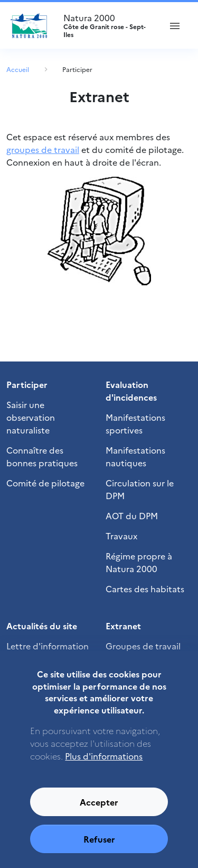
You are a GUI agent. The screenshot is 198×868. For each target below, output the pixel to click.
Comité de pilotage (45, 483)
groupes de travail (43, 149)
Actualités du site (42, 626)
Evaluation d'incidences (131, 391)
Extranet (123, 626)
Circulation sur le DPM (140, 489)
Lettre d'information (48, 646)
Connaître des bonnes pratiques (42, 456)
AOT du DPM (132, 516)
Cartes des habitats (145, 589)
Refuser (99, 849)
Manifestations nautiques (135, 456)
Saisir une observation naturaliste (31, 417)
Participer (77, 69)
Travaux (121, 536)
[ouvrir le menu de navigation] (175, 25)
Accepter (99, 812)
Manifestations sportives (135, 423)
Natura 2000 (107, 25)
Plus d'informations (104, 766)
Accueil (18, 69)
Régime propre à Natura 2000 (139, 562)
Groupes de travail (143, 646)
